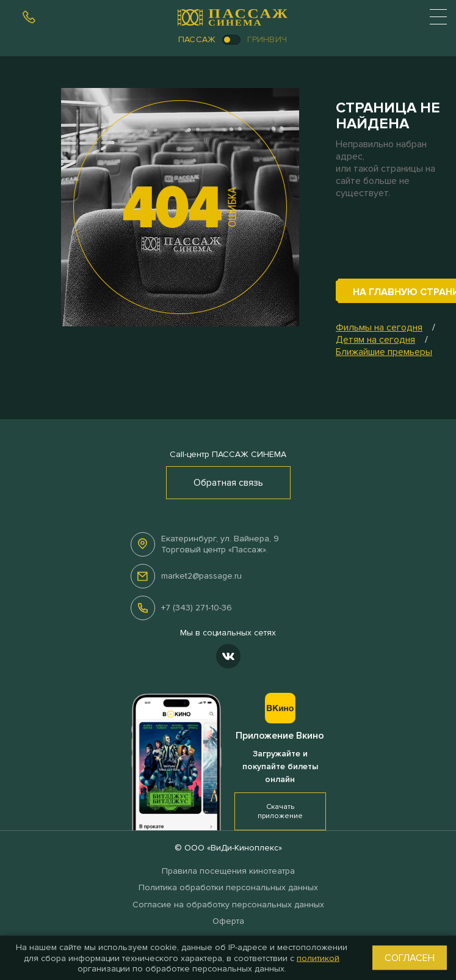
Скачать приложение (280, 811)
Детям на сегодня (375, 340)
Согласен (410, 958)
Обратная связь (228, 483)
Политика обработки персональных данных (228, 887)
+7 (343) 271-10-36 (197, 608)
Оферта (228, 921)
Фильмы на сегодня (379, 327)
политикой (318, 958)
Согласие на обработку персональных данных (228, 905)
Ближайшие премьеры (384, 352)
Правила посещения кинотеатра (228, 871)
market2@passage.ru (201, 576)
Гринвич (267, 39)
